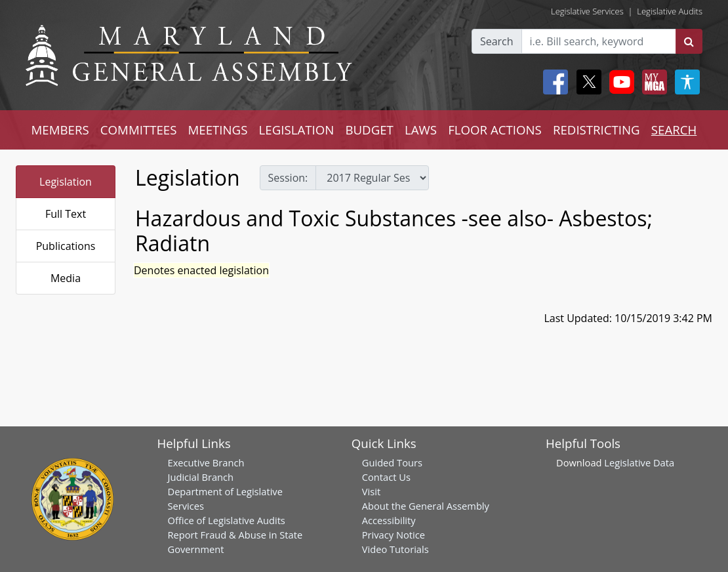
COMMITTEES (139, 130)
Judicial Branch (201, 477)
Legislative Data (639, 462)
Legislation (66, 182)
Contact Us (386, 477)
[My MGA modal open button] (652, 82)
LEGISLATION (297, 130)
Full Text (66, 214)
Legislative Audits (670, 11)
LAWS (421, 130)
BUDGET (369, 130)
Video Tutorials (395, 549)
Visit (371, 491)
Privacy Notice (394, 535)
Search (497, 41)
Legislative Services (587, 11)
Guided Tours (392, 462)
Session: (288, 178)
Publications (66, 246)
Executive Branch (206, 462)
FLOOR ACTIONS (495, 130)
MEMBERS (60, 130)
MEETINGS (218, 130)
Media (66, 278)
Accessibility (389, 520)
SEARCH (674, 130)
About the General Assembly (426, 506)
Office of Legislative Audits (227, 520)
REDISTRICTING (597, 130)
